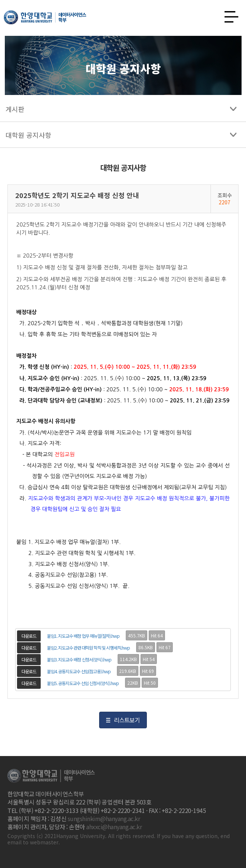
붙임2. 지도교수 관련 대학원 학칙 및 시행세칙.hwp (88, 648)
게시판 (15, 109)
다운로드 (29, 636)
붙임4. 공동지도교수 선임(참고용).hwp (79, 671)
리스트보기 (127, 720)
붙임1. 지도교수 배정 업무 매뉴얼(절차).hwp (83, 636)
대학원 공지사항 (28, 135)
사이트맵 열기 (229, 15)
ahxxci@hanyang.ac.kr (114, 827)
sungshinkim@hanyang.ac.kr (104, 818)
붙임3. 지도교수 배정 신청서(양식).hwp (79, 659)
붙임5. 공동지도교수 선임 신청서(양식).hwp (83, 683)
